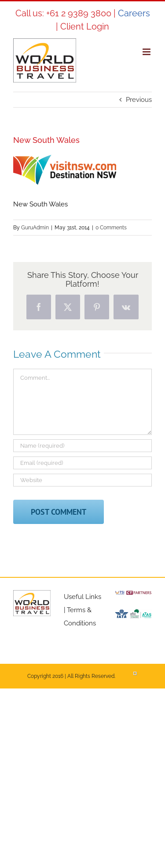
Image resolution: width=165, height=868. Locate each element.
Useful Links (82, 597)
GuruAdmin (35, 228)
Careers (134, 13)
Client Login (85, 26)
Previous (139, 100)
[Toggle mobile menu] (147, 52)
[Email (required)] (82, 463)
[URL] (82, 480)
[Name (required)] (82, 446)
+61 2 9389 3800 (79, 13)
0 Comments (111, 228)
